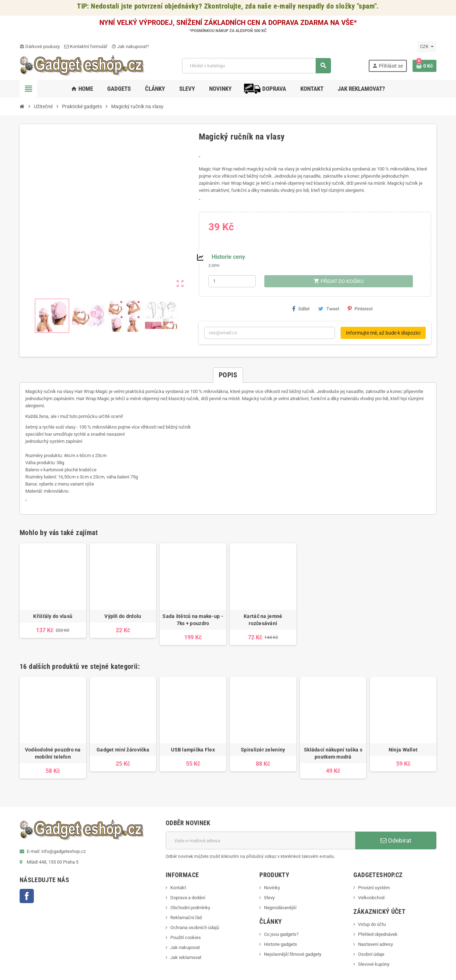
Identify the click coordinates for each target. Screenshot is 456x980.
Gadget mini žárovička (123, 750)
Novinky (272, 888)
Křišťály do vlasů (53, 616)
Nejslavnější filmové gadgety (293, 954)
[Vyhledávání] (256, 66)
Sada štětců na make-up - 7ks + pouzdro (193, 620)
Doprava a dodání (188, 898)
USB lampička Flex (193, 750)
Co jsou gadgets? (281, 934)
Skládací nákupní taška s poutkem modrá (333, 753)
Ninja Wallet (403, 750)
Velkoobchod (371, 898)
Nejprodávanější (280, 908)
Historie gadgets (281, 944)
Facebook (27, 896)
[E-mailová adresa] (260, 840)
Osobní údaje (371, 954)
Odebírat (396, 840)
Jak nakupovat (185, 947)
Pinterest (360, 309)
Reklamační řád (186, 918)
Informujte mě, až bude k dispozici (383, 333)
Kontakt (178, 888)
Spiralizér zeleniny (263, 750)
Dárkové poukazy (40, 46)
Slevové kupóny (374, 964)
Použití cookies (186, 937)
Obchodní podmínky (190, 908)
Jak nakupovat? (130, 46)
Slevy (269, 898)
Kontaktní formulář (86, 46)
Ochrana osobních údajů (195, 927)
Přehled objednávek (378, 934)
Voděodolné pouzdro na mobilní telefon (53, 753)
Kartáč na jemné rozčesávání (263, 620)
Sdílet (301, 309)
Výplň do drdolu (123, 616)
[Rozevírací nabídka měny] (427, 47)
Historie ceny (228, 257)
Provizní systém (374, 888)
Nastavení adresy (375, 944)
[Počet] (232, 281)
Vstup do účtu (372, 924)
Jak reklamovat (186, 957)
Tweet (329, 309)
